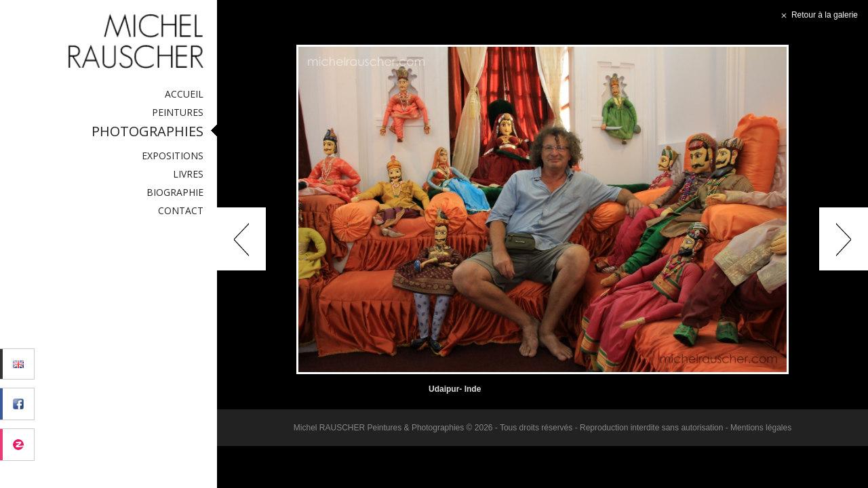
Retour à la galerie (818, 15)
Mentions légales (761, 428)
